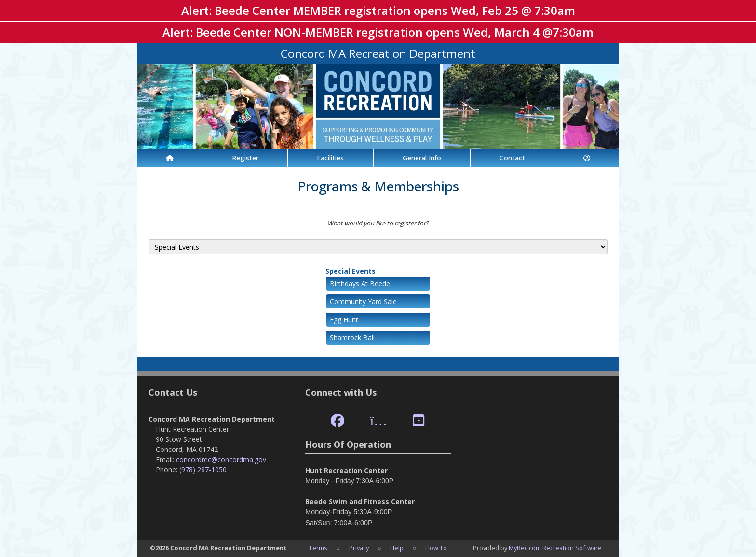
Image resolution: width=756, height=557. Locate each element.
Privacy (359, 548)
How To (436, 548)
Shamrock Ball (352, 338)
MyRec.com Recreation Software (555, 548)
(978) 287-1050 (203, 470)
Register (245, 158)
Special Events (351, 271)
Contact (512, 158)
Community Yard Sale (363, 301)
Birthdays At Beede (360, 284)
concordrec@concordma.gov (221, 459)
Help (397, 548)
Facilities (330, 158)
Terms (318, 548)
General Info (422, 158)
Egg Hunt (344, 320)
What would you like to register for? (378, 223)
